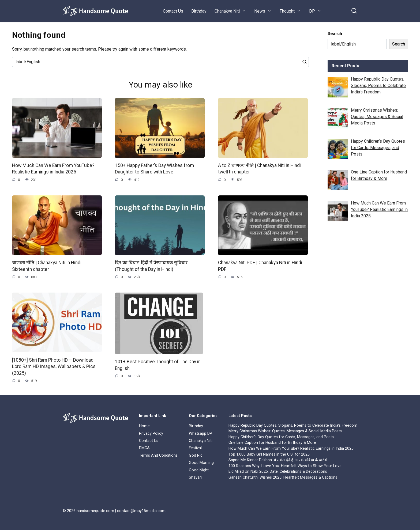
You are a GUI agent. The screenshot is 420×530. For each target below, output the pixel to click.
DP (312, 11)
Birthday (199, 11)
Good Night (199, 470)
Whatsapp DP (200, 434)
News (260, 11)
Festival (195, 448)
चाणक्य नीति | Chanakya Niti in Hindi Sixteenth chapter (47, 266)
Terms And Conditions (158, 455)
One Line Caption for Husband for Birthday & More (272, 443)
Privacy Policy (151, 434)
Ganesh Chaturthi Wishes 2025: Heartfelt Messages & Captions (283, 477)
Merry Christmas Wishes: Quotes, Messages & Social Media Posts (285, 431)
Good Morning (201, 463)
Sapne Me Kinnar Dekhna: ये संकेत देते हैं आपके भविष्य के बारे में (278, 460)
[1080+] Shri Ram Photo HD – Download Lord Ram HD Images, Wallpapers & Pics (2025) (54, 367)
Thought (287, 11)
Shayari (195, 477)
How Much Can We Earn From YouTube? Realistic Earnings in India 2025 (53, 169)
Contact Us (173, 11)
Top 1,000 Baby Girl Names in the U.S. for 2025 (269, 454)
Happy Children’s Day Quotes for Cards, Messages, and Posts (281, 437)
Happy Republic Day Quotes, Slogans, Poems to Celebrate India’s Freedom (293, 425)
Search (335, 34)
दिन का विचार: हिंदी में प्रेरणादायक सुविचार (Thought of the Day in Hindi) (151, 266)
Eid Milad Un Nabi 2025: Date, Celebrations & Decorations (278, 472)
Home (144, 426)
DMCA (144, 448)
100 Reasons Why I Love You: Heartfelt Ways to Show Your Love (285, 466)
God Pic (196, 455)
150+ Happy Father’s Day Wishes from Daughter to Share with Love (154, 169)
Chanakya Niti (227, 11)
